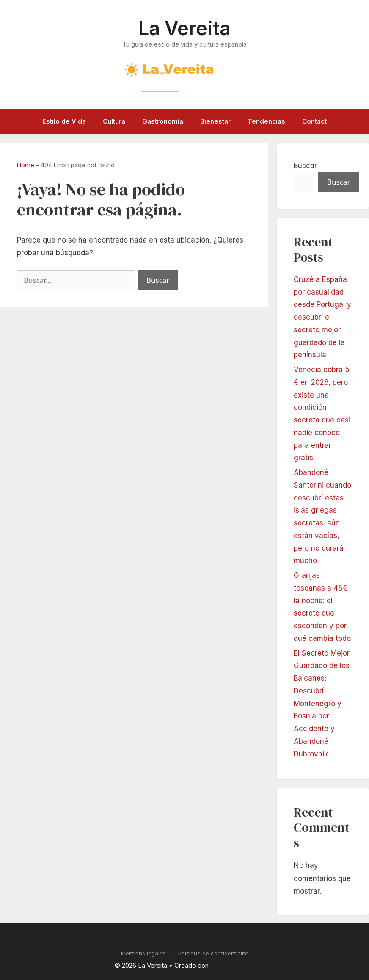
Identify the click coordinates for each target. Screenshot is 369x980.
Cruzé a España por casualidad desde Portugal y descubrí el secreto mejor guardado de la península (322, 317)
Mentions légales (143, 953)
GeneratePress (232, 965)
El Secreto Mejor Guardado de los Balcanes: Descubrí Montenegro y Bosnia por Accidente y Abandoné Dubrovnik (322, 704)
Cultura (114, 121)
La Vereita (184, 28)
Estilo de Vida (64, 121)
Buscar (305, 166)
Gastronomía (163, 121)
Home (26, 165)
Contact (314, 121)
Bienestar (215, 121)
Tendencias (266, 121)
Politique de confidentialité (213, 953)
